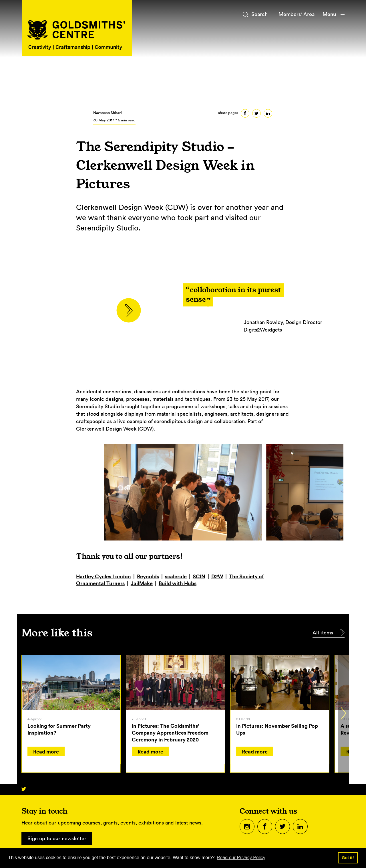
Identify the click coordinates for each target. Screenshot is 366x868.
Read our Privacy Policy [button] (241, 858)
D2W (217, 576)
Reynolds (148, 576)
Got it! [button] (348, 858)
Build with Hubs (178, 583)
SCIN (199, 576)
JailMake (142, 583)
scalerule (176, 576)
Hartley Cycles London (104, 576)
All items (323, 633)
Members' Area (297, 14)
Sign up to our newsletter (57, 838)
